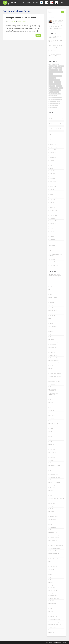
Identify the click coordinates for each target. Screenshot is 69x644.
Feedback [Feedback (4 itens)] (51, 74)
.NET (51, 289)
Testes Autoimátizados (55, 619)
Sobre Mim (29, 2)
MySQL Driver (53, 501)
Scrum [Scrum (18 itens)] (60, 100)
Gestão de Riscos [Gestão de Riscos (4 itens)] (52, 80)
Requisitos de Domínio (55, 548)
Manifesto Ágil (53, 458)
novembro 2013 (53, 197)
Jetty (51, 431)
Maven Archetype (54, 463)
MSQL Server (53, 490)
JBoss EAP (53, 429)
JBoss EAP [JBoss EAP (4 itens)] (51, 86)
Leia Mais (38, 35)
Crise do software (54, 350)
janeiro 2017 (53, 160)
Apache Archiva (54, 310)
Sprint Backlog (53, 596)
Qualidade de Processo (55, 543)
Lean (51, 447)
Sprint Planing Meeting (55, 598)
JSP (51, 437)
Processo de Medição (55, 535)
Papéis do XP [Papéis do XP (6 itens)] (56, 92)
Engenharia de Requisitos (56, 374)
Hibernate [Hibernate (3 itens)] (51, 82)
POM (51, 525)
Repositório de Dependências (57, 546)
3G (51, 292)
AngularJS (52, 305)
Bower (52, 332)
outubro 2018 (53, 150)
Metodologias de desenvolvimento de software (55, 471)
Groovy (52, 405)
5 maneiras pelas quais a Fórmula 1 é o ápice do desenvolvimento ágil (56, 45)
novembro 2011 (53, 223)
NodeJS (52, 506)
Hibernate (52, 410)
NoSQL (52, 509)
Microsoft (52, 480)
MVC (51, 493)
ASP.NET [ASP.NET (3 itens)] (60, 66)
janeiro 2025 (53, 142)
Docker (52, 368)
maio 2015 (52, 192)
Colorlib (55, 643)
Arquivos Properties (55, 321)
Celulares (52, 339)
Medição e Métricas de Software (21, 18)
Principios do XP (54, 532)
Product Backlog (54, 540)
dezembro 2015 (53, 184)
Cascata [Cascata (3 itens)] (51, 68)
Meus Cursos (35, 2)
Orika (51, 514)
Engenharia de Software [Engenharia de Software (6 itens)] (54, 70)
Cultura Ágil (53, 353)
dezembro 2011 (53, 221)
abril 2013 (52, 202)
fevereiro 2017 (53, 158)
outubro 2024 (53, 144)
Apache (52, 308)
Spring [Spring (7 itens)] (53, 101)
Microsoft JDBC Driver (55, 482)
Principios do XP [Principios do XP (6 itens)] (58, 94)
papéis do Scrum (54, 517)
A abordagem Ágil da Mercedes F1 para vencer (56, 41)
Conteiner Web (54, 347)
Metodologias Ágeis (55, 468)
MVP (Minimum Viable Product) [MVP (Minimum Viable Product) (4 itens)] (55, 90)
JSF (51, 434)
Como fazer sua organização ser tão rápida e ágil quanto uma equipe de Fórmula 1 (56, 54)
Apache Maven (54, 316)
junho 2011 (52, 231)
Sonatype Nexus (54, 580)
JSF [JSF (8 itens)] (54, 86)
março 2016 (53, 179)
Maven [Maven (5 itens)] (50, 88)
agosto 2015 (53, 189)
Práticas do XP (53, 527)
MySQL (52, 496)
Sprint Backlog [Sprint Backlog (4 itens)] (57, 103)
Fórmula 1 (52, 384)
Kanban (52, 444)
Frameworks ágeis (54, 387)
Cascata (52, 337)
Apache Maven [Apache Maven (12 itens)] (52, 66)
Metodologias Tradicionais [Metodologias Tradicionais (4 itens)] (58, 88)
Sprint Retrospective (55, 601)
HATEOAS (52, 408)
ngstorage (52, 503)
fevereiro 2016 (53, 181)
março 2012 (53, 218)
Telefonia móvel (54, 617)
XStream (52, 632)
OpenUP (52, 511)
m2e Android (53, 452)
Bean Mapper (53, 329)
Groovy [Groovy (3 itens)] (58, 80)
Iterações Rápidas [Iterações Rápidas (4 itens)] (57, 82)
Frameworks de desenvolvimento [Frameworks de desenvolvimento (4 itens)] (55, 76)
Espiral (52, 379)
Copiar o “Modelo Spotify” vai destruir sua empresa (55, 37)
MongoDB (53, 488)
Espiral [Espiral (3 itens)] (50, 72)
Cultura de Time (54, 355)
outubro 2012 (53, 213)
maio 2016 (52, 173)
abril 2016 (52, 176)
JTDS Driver (53, 442)
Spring (52, 582)
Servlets (52, 572)
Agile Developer (54, 300)
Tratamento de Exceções (56, 624)
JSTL (51, 439)
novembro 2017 (53, 152)
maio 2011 (52, 234)
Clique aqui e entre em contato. (55, 28)
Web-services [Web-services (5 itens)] (52, 107)
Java (51, 421)
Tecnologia (53, 614)
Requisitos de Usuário (55, 553)
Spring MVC (53, 588)
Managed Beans (54, 455)
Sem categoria (53, 567)
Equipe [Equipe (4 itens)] (61, 70)
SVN (51, 609)
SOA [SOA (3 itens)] (50, 101)
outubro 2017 (53, 155)
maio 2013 (52, 200)
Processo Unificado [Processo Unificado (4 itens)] (53, 96)
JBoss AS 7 (53, 426)
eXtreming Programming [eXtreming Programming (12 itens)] (57, 72)
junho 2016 (52, 171)
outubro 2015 (53, 187)
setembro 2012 (53, 216)
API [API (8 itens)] (56, 66)
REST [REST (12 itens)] (50, 100)
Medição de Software (55, 465)
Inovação (52, 418)
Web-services (53, 627)
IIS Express (53, 415)
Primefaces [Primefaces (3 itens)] (51, 94)
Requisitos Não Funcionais (56, 559)
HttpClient (52, 413)
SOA (51, 575)
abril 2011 (52, 237)
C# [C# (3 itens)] (63, 66)
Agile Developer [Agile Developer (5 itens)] (55, 64)
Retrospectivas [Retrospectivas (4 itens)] (55, 100)
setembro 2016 (53, 163)
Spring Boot (53, 585)
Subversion (53, 606)
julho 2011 (52, 229)
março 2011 (53, 239)
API (51, 318)
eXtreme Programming (55, 381)
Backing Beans (54, 326)
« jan (50, 134)
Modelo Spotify (54, 485)
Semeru (52, 569)
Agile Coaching (53, 297)
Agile (51, 295)
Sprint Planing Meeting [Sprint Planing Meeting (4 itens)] (53, 105)
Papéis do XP (53, 519)
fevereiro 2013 (53, 205)
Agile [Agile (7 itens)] (50, 64)
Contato (62, 2)
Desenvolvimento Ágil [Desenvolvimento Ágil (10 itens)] (57, 68)
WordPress (64, 643)
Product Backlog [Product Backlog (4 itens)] (52, 98)
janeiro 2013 (53, 208)
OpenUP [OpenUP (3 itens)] (51, 92)
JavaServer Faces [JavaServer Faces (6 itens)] (52, 84)
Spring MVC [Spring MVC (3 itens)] (51, 103)
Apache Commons (54, 313)
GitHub (52, 400)
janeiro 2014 (53, 194)
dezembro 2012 (53, 210)
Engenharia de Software (55, 376)
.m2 (51, 287)
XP (51, 630)
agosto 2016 (53, 166)
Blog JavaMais (52, 274)
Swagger (52, 611)
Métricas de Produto (55, 475)
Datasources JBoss (54, 360)
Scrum (52, 564)
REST (51, 561)
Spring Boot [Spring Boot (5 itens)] (58, 101)
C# (51, 334)
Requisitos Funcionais (55, 556)
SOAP (52, 577)
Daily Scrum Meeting (55, 358)
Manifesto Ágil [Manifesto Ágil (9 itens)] (59, 86)
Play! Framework (54, 522)
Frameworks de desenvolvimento (53, 390)
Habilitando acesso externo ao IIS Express (56, 250)
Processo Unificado (55, 538)
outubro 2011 (53, 226)
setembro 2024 (53, 147)
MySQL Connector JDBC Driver (57, 498)
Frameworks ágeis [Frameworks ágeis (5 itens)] (52, 78)
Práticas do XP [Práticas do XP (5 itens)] (59, 98)
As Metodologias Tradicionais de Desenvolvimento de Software (56, 254)
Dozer (52, 371)
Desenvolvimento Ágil (55, 363)
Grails (51, 402)
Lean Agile (53, 450)
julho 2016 (52, 168)
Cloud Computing (54, 342)
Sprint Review (53, 603)
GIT (51, 397)
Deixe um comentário (22, 22)
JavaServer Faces (54, 423)
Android (52, 303)
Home (23, 2)
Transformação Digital (55, 622)
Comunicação (53, 345)
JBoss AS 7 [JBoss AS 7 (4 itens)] (58, 84)
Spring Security (53, 590)
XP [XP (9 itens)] (56, 107)
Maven (52, 460)
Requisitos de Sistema (55, 551)
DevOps (52, 366)
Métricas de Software (55, 477)
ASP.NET (52, 324)
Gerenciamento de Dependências (53, 394)
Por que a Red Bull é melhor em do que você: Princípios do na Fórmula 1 (55, 49)
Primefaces (53, 530)
